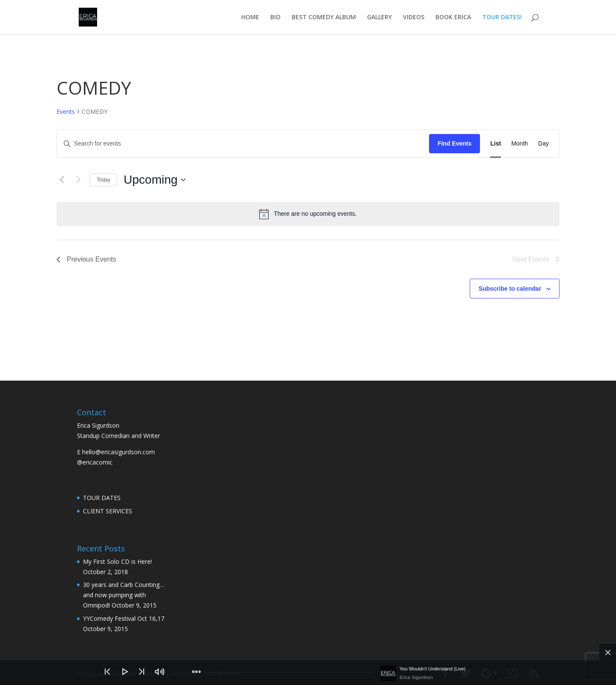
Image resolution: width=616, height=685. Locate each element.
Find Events (455, 143)
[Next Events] (78, 180)
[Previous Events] (62, 180)
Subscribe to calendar (510, 289)
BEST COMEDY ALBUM (324, 18)
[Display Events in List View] (496, 144)
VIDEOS (414, 18)
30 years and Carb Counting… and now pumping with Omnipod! (124, 595)
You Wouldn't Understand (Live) (432, 669)
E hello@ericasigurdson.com (116, 452)
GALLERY (379, 18)
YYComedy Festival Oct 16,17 (124, 618)
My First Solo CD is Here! (117, 561)
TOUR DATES (102, 498)
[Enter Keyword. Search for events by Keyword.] (243, 144)
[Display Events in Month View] (520, 144)
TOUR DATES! (502, 18)
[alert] (308, 214)
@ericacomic (95, 462)
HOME (250, 18)
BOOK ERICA (453, 18)
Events (66, 112)
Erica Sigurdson (416, 677)
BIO (275, 18)
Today (104, 180)
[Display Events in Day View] (543, 144)
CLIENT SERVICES (108, 511)
